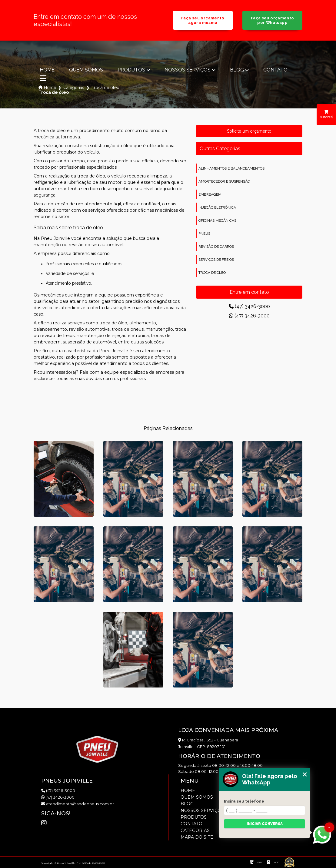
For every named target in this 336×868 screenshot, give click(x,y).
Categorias (74, 88)
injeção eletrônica (217, 207)
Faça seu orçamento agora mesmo (203, 20)
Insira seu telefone (244, 801)
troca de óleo (212, 273)
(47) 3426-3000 (249, 306)
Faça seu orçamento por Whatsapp (273, 20)
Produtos (131, 70)
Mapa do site (197, 837)
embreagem (210, 194)
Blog (237, 70)
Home (47, 70)
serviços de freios (216, 260)
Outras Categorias (220, 149)
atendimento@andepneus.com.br (78, 804)
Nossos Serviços (188, 70)
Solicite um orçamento (249, 131)
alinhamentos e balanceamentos (231, 168)
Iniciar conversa (265, 824)
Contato (275, 70)
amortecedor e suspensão (224, 181)
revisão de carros (216, 247)
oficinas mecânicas (217, 220)
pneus (204, 234)
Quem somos (86, 70)
